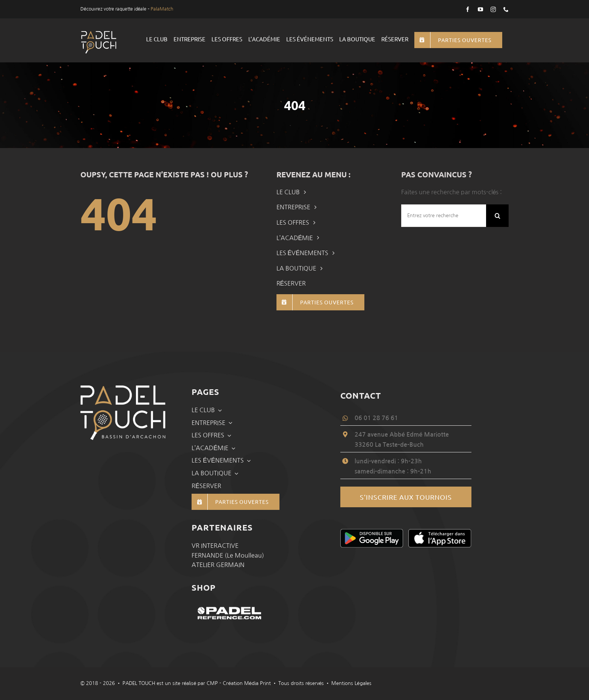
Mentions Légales (351, 683)
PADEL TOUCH (139, 683)
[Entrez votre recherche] (444, 216)
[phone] (506, 9)
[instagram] (493, 9)
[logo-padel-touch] (99, 33)
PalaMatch (162, 9)
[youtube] (480, 9)
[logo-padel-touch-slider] (123, 389)
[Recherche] (497, 216)
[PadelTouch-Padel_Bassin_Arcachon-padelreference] (231, 604)
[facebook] (468, 9)
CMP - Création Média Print (239, 683)
